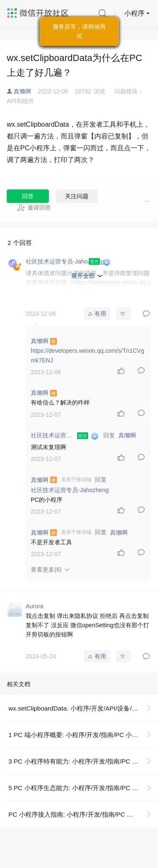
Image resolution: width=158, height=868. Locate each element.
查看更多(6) (46, 570)
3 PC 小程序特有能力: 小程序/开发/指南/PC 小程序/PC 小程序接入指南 (83, 761)
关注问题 (77, 196)
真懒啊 (22, 91)
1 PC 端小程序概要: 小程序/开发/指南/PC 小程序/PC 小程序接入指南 (83, 735)
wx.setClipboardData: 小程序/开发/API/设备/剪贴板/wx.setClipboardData (83, 708)
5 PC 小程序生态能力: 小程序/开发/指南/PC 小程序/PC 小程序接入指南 (83, 788)
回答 (28, 196)
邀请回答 (34, 208)
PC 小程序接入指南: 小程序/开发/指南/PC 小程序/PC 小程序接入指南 (83, 814)
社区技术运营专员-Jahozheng (70, 490)
